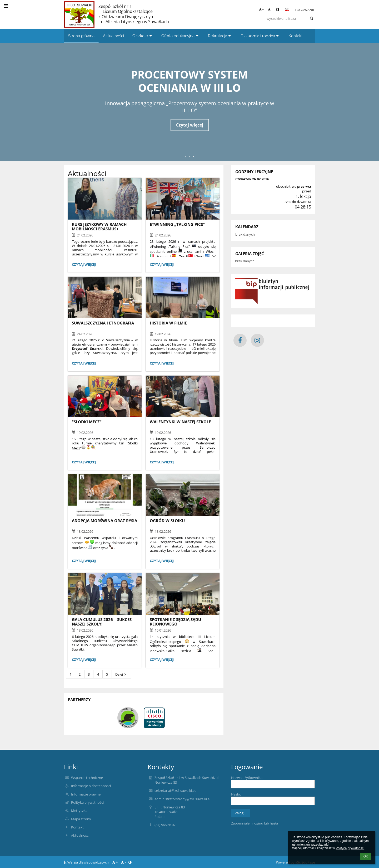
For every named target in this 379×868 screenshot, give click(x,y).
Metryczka (79, 811)
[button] (287, 10)
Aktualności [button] (113, 36)
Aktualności (80, 835)
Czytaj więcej (190, 125)
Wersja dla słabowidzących (87, 862)
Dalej (121, 674)
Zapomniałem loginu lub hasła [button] (255, 823)
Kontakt (77, 827)
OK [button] (366, 856)
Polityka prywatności (87, 802)
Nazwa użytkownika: (247, 778)
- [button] (270, 9)
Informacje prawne (86, 794)
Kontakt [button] (296, 36)
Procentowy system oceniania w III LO (189, 81)
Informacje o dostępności (91, 786)
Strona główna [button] (81, 36)
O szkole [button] (143, 36)
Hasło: (236, 794)
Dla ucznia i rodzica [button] (260, 36)
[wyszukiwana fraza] (290, 18)
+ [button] (261, 9)
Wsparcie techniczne (87, 778)
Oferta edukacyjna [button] (180, 36)
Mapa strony (81, 819)
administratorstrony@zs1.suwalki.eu (183, 799)
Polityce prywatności (350, 848)
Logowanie (305, 10)
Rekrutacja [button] (220, 36)
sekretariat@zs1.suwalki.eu (176, 791)
